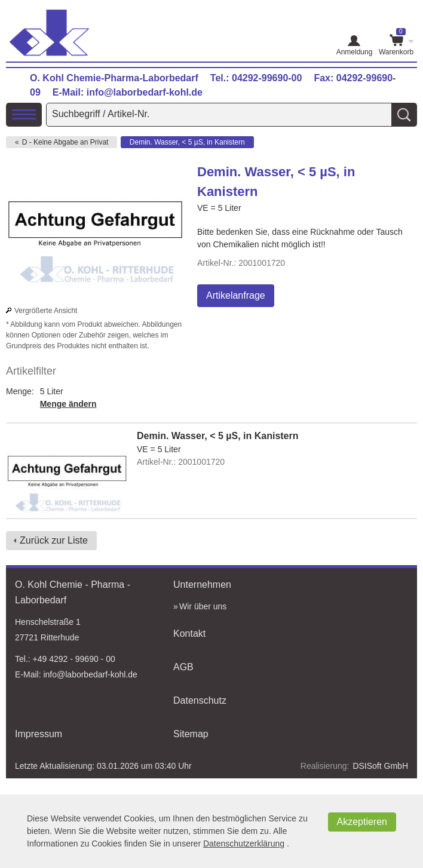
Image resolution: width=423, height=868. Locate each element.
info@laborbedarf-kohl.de (145, 92)
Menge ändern (68, 404)
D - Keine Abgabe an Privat (65, 142)
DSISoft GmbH (380, 766)
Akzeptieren (362, 822)
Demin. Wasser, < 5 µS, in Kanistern (187, 142)
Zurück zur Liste (54, 540)
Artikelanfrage (236, 295)
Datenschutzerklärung (244, 844)
